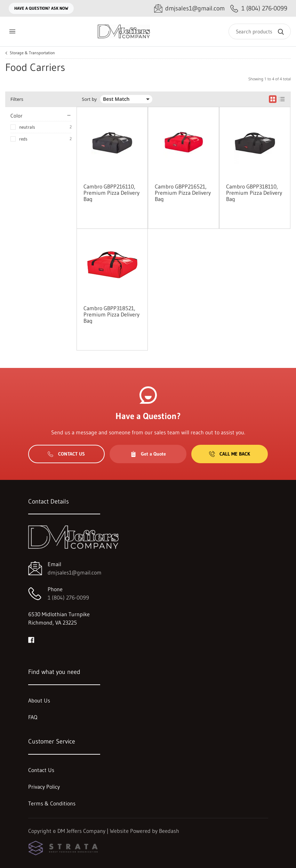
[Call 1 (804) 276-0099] (259, 9)
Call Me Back (230, 454)
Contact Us (66, 454)
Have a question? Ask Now (41, 8)
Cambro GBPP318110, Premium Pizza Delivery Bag (254, 193)
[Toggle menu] (12, 31)
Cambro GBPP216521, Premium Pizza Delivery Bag (183, 193)
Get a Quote (148, 454)
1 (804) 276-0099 (68, 597)
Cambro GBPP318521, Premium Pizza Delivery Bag (111, 314)
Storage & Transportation (32, 53)
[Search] (260, 31)
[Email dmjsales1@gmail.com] (189, 9)
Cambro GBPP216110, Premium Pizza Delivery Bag (111, 193)
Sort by (89, 99)
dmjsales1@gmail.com (75, 572)
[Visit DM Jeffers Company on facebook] (31, 639)
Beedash (169, 831)
